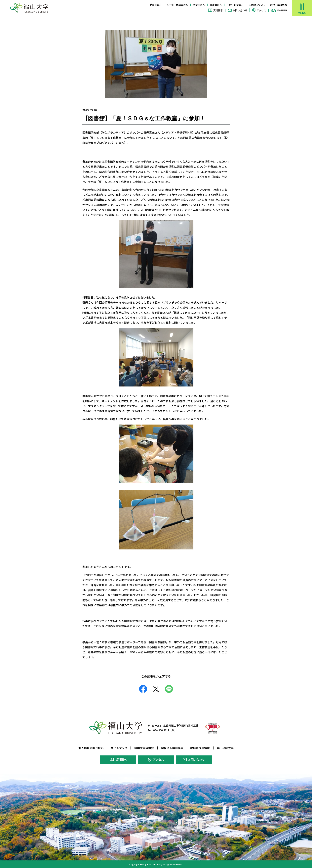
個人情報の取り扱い (91, 748)
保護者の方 (216, 5)
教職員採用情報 (200, 748)
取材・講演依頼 (279, 5)
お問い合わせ (240, 10)
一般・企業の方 (235, 5)
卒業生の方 (199, 5)
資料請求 (218, 10)
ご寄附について (257, 5)
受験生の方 (156, 5)
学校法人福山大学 (172, 748)
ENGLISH (282, 10)
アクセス (261, 10)
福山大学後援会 (144, 748)
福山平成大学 (225, 748)
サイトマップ (119, 748)
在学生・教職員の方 (177, 5)
